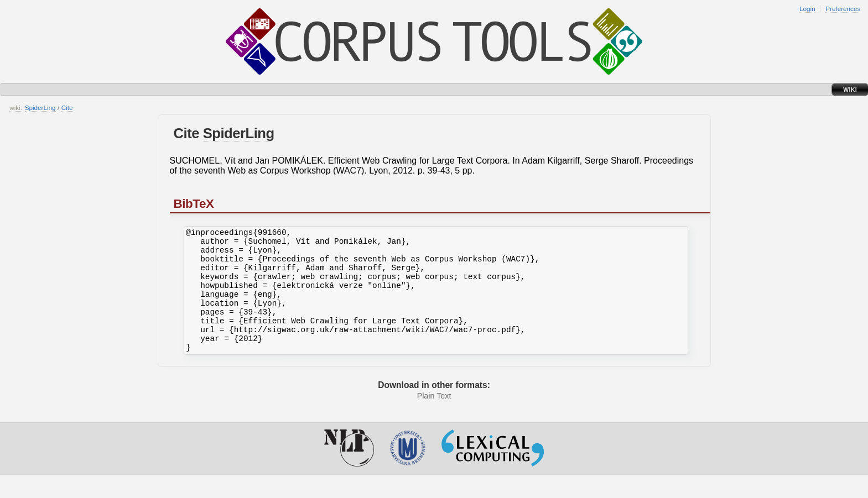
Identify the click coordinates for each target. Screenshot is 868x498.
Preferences (843, 9)
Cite (67, 108)
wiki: (16, 108)
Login (807, 9)
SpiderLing (40, 108)
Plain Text (434, 419)
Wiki (850, 90)
